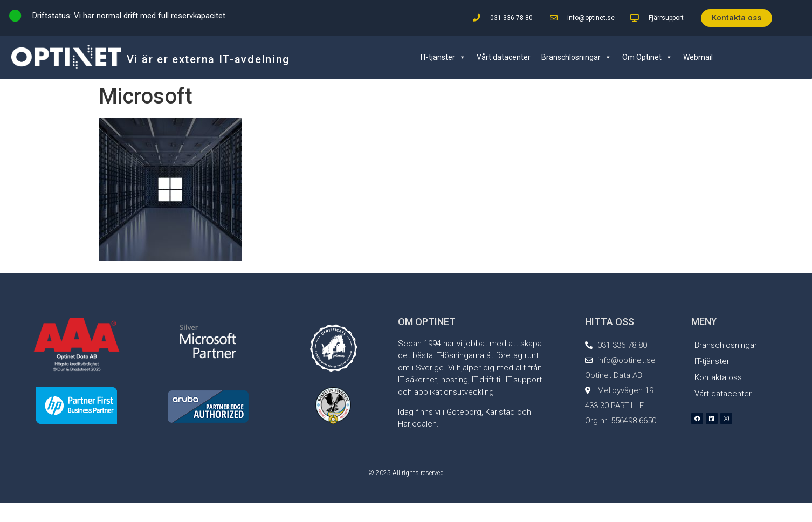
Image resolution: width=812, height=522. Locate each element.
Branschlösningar (576, 57)
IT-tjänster (443, 57)
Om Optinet (647, 57)
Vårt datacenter (504, 57)
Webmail (698, 57)
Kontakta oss (718, 377)
